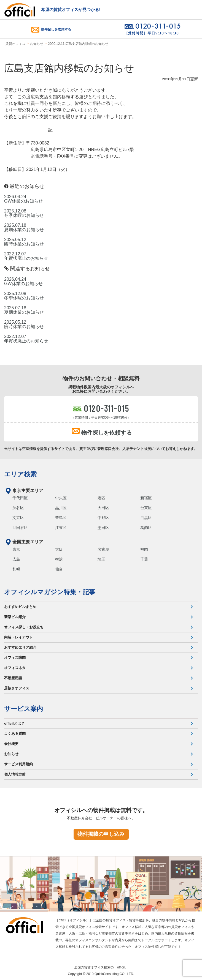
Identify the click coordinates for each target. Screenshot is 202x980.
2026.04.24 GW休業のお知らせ (23, 199)
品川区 (61, 508)
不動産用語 (13, 678)
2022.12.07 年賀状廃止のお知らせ (26, 256)
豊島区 (61, 518)
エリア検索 (20, 474)
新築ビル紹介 (15, 617)
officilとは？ (14, 723)
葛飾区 (146, 528)
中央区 (61, 498)
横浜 (59, 559)
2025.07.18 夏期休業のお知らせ (24, 228)
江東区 (61, 528)
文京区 (18, 518)
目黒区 (146, 518)
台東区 (146, 508)
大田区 (103, 508)
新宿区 (146, 498)
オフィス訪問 (15, 658)
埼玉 (101, 559)
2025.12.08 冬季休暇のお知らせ (24, 213)
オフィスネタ (15, 668)
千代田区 (20, 498)
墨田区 (103, 528)
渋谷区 (18, 508)
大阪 (59, 549)
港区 (101, 498)
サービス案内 (24, 709)
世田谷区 (20, 528)
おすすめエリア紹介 (20, 647)
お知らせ (37, 44)
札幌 (16, 569)
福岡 (144, 549)
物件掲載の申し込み (101, 834)
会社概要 (11, 744)
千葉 (144, 559)
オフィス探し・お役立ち (24, 627)
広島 (16, 559)
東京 (16, 549)
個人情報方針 (15, 774)
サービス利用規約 (18, 764)
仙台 (59, 569)
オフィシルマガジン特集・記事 (50, 592)
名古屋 (103, 549)
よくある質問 (15, 734)
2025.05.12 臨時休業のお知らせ (24, 242)
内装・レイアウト (18, 637)
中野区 (103, 518)
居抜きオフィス (17, 688)
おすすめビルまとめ (20, 607)
